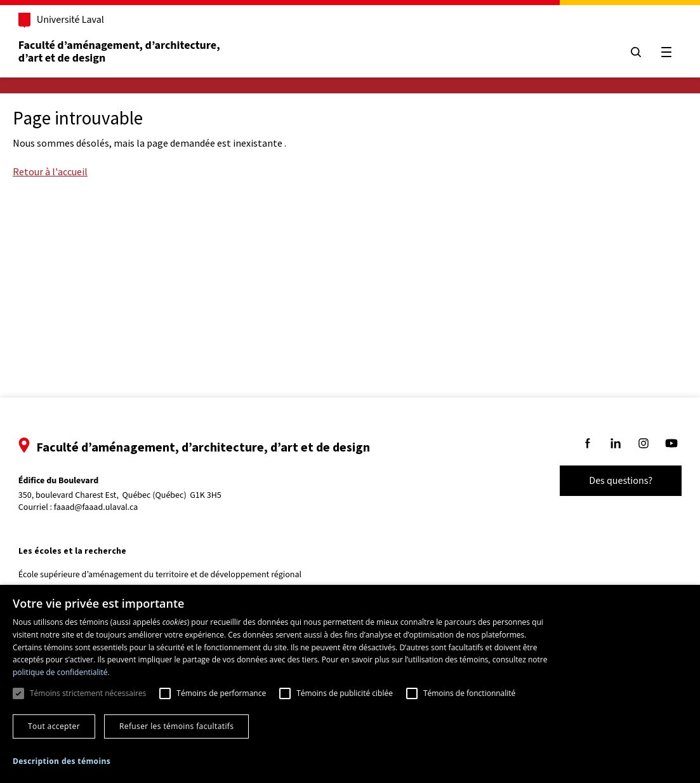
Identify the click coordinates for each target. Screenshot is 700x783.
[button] (62, 761)
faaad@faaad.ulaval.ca (107, 507)
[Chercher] (625, 52)
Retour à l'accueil (50, 171)
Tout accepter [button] (54, 726)
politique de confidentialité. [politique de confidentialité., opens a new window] (61, 672)
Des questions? (610, 481)
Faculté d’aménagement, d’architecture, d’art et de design (131, 52)
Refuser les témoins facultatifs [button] (176, 726)
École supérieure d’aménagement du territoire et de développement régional (171, 575)
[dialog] (350, 684)
